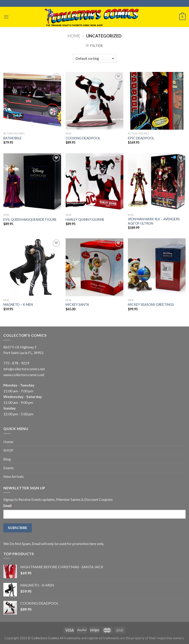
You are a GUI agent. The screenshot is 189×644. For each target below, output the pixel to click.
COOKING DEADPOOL (83, 138)
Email (9, 505)
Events (9, 468)
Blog (7, 459)
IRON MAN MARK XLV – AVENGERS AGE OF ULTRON (154, 221)
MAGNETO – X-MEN (18, 305)
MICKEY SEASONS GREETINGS (151, 305)
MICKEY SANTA (77, 305)
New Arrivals (14, 476)
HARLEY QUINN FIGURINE (85, 220)
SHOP (8, 450)
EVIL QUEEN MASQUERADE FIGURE (30, 220)
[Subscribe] (18, 528)
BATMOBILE (13, 138)
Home (74, 36)
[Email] (94, 514)
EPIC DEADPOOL (141, 138)
